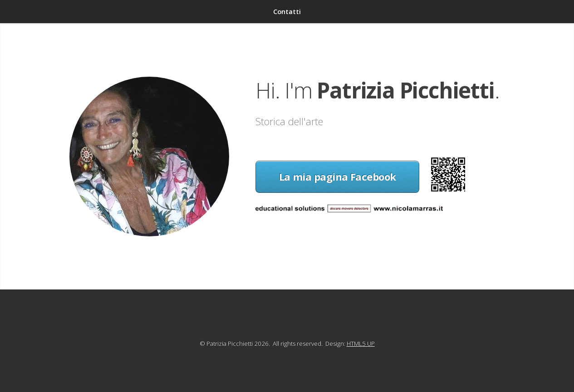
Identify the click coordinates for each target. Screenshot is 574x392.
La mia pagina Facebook (338, 176)
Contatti (287, 11)
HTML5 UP (361, 343)
